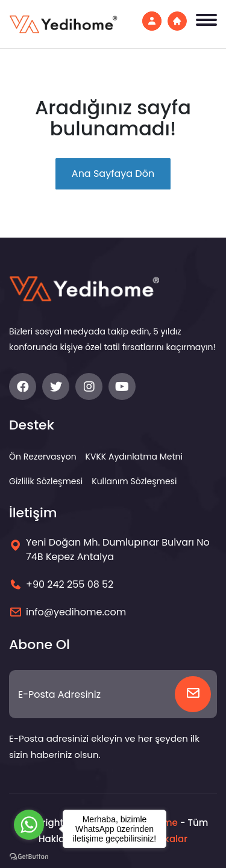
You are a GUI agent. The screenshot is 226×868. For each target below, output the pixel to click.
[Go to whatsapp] (29, 825)
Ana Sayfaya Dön (113, 174)
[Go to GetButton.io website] (29, 856)
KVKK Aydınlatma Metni (134, 457)
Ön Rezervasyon (43, 457)
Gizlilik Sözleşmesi (46, 481)
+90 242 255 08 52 (70, 584)
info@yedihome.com (76, 612)
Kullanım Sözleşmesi (134, 481)
